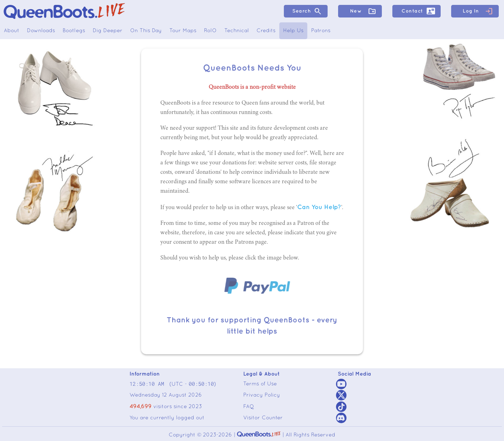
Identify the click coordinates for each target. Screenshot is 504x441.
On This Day (146, 31)
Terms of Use (260, 384)
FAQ (249, 407)
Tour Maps (183, 31)
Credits (266, 31)
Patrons (321, 31)
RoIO (210, 31)
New (363, 11)
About (12, 31)
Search (307, 11)
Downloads (41, 31)
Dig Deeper (108, 31)
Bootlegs (74, 31)
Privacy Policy (262, 395)
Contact (418, 11)
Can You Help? (319, 207)
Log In (478, 11)
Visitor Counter (263, 418)
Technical (237, 31)
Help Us (293, 31)
